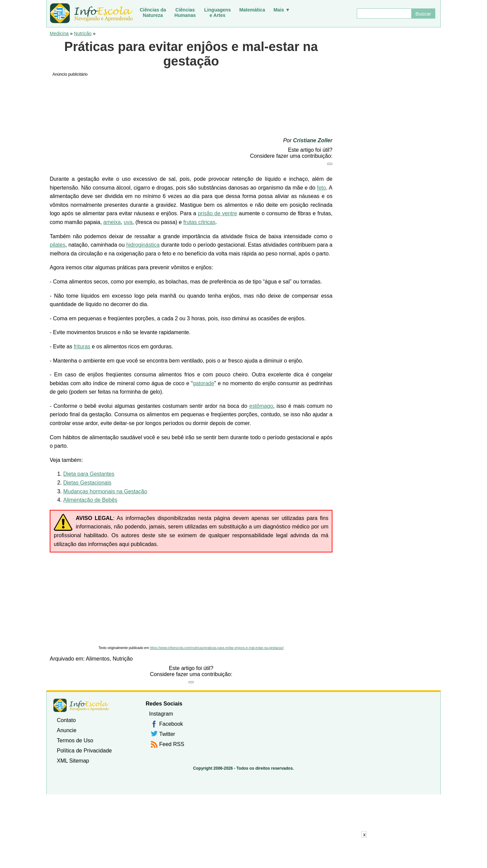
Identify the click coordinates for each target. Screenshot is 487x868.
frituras (82, 346)
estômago (261, 406)
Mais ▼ (282, 10)
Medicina (59, 33)
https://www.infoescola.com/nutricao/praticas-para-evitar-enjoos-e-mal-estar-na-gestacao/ (217, 648)
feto (321, 188)
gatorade (203, 383)
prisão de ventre (217, 213)
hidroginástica (143, 245)
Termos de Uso (75, 740)
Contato (66, 720)
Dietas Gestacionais (87, 483)
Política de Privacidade (84, 751)
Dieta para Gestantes (89, 474)
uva (128, 222)
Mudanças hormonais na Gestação (105, 491)
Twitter (167, 734)
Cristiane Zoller (313, 140)
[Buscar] (384, 14)
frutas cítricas (199, 222)
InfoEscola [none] (81, 705)
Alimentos (98, 659)
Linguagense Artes (218, 13)
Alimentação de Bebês (90, 500)
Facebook (171, 724)
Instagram (161, 714)
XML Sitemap (73, 761)
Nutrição (83, 33)
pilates (57, 245)
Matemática (252, 10)
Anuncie (67, 730)
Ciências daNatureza (153, 13)
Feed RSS (172, 744)
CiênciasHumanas (185, 13)
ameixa (112, 222)
